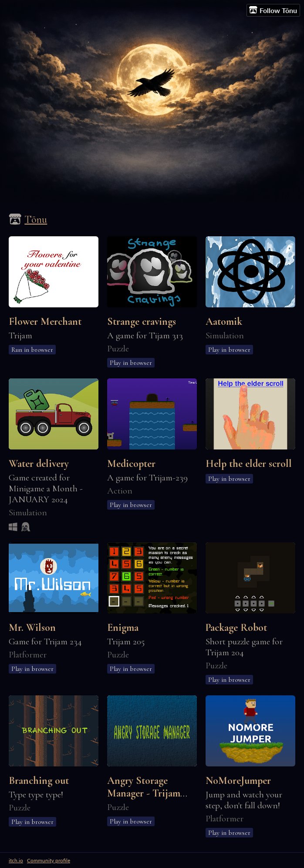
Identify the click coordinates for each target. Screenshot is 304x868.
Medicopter (131, 464)
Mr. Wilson (32, 628)
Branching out (39, 781)
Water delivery (39, 464)
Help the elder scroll (249, 464)
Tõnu (36, 220)
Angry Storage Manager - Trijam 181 (144, 793)
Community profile (49, 860)
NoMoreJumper (238, 781)
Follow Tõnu (273, 10)
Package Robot (236, 628)
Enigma (123, 628)
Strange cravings (142, 322)
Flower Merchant (45, 322)
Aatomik (224, 322)
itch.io (16, 860)
